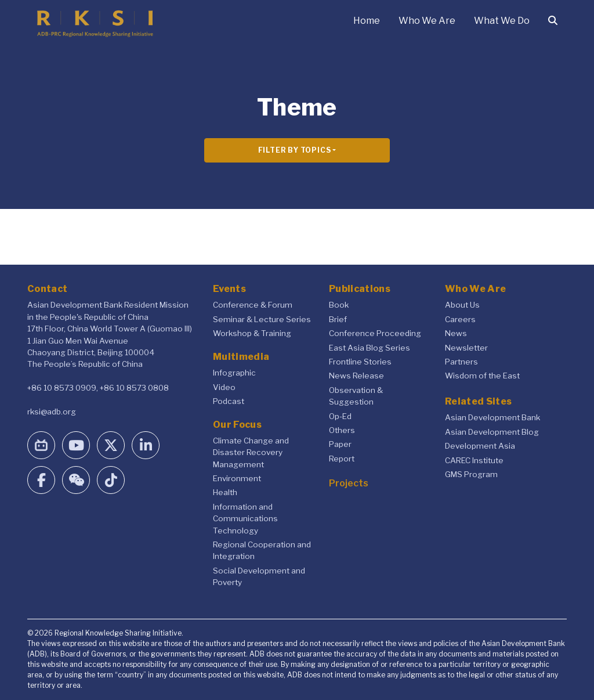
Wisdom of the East (482, 376)
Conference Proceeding (375, 333)
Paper (340, 444)
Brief (338, 319)
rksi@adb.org (52, 412)
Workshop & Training (252, 333)
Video (224, 387)
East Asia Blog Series (370, 348)
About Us (462, 305)
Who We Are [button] (427, 21)
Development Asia (480, 446)
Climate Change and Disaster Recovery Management (251, 452)
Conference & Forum (253, 305)
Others (342, 430)
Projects (349, 483)
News (456, 333)
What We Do (502, 21)
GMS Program (471, 474)
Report (342, 459)
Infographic (234, 373)
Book (339, 305)
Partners (461, 362)
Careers (460, 319)
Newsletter (466, 348)
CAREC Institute (474, 460)
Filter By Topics (295, 150)
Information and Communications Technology (245, 519)
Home (367, 21)
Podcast (229, 401)
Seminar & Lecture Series (262, 319)
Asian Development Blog (492, 432)
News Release (356, 376)
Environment (237, 478)
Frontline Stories (360, 362)
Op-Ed (340, 416)
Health (225, 492)
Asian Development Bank (492, 417)
